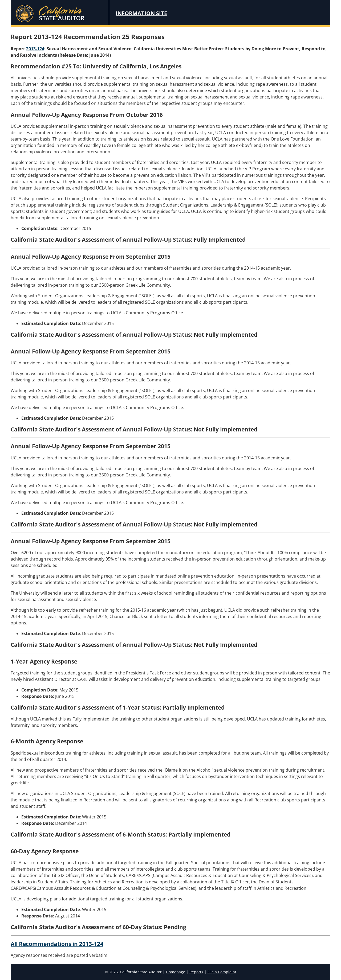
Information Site (141, 13)
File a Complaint (222, 972)
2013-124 (35, 49)
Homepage (176, 972)
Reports (196, 972)
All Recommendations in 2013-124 (57, 944)
